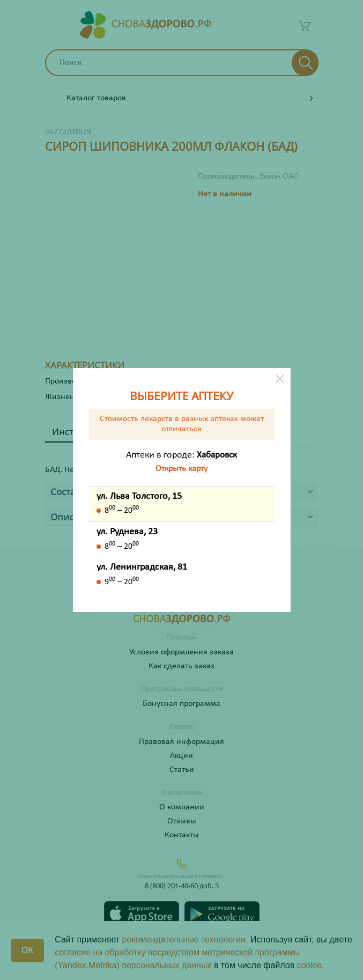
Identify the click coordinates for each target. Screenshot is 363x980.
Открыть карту (181, 469)
